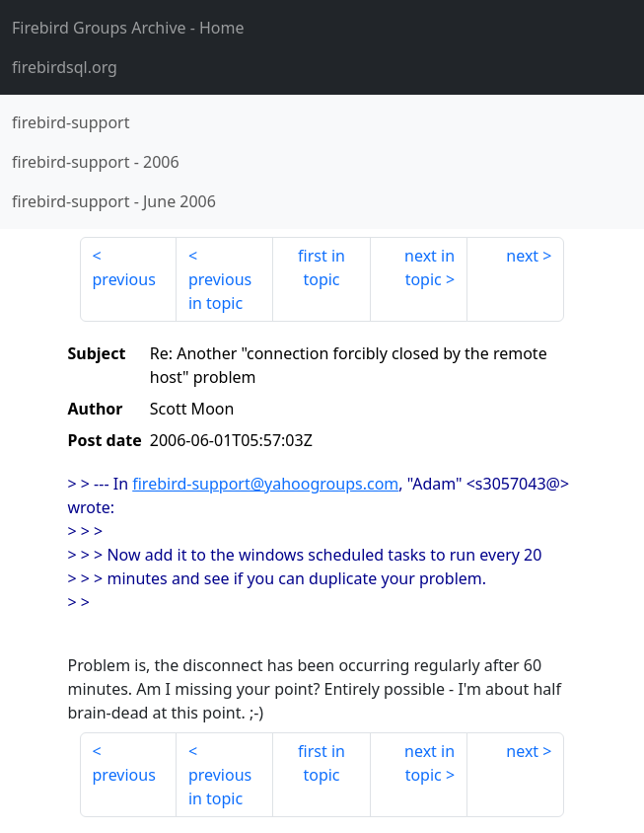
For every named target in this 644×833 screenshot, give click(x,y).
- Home (128, 28)
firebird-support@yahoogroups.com (265, 484)
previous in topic (220, 291)
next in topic (429, 267)
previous (124, 279)
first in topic (322, 267)
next (522, 256)
